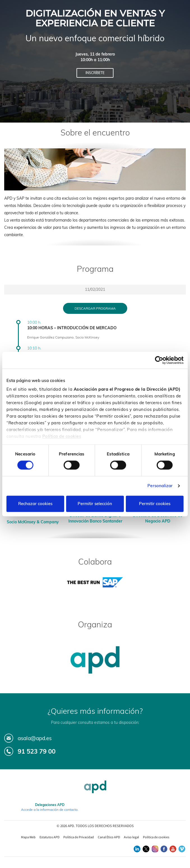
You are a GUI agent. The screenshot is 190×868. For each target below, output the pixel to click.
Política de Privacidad (79, 837)
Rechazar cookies (35, 504)
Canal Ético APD (109, 837)
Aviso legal (131, 837)
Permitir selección (95, 504)
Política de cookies (62, 436)
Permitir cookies (155, 504)
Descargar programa (95, 308)
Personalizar (160, 486)
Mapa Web (28, 837)
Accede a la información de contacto (49, 810)
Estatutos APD (49, 837)
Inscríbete (95, 73)
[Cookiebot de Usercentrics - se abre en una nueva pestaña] (159, 360)
